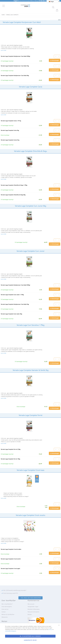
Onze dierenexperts (7, 607)
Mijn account (31, 604)
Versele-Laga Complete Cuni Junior (31, 251)
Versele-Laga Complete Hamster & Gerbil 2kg (31, 370)
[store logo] (25, 6)
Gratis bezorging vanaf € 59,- (11, 593)
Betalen (30, 614)
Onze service (5, 609)
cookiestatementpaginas (11, 631)
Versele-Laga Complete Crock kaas (31, 470)
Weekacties (5, 617)
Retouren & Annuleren (33, 612)
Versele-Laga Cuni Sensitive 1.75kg (30, 325)
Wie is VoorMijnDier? (7, 604)
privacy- (50, 629)
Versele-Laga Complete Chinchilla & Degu (30, 151)
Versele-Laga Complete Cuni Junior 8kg (30, 206)
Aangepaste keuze (30, 640)
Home (3, 15)
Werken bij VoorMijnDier (8, 614)
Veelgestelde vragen (33, 607)
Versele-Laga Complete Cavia (31, 87)
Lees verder (4, 50)
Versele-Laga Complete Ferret (31, 415)
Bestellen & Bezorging (33, 609)
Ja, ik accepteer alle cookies (30, 636)
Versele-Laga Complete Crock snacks (30, 515)
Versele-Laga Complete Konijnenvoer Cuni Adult (22, 22)
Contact (4, 612)
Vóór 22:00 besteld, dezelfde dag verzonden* (15, 590)
